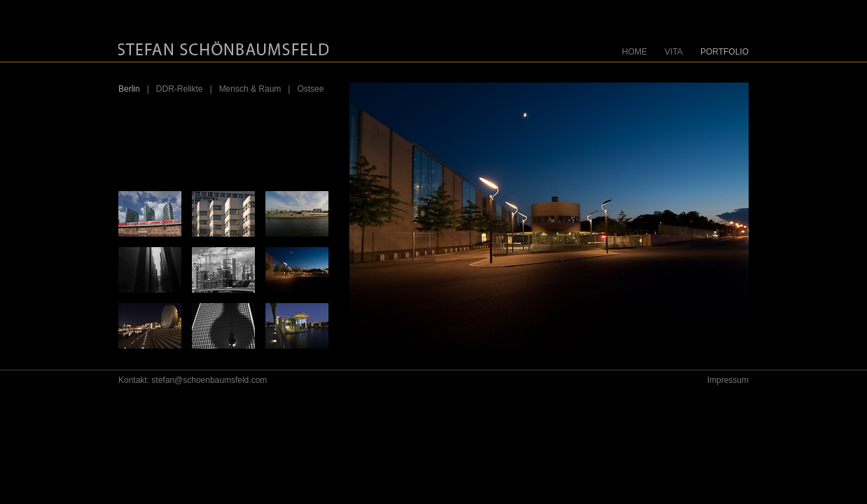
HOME (634, 52)
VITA (674, 52)
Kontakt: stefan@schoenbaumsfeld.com (193, 380)
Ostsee (310, 89)
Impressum (728, 380)
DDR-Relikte (180, 89)
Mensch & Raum (250, 89)
